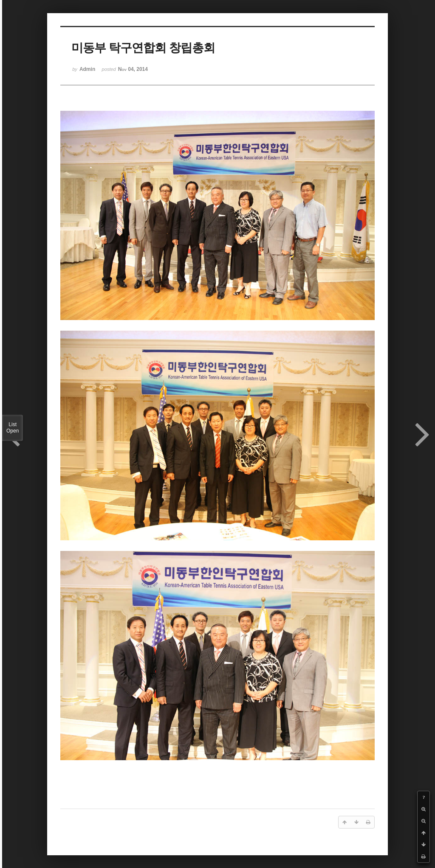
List (13, 428)
